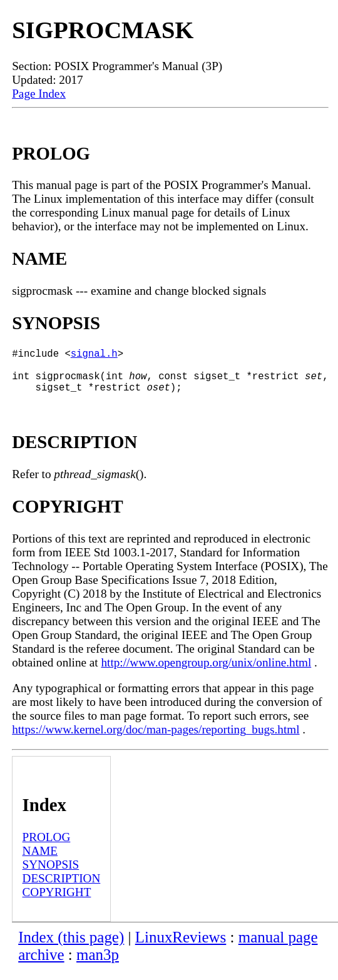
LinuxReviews (181, 947)
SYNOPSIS (51, 875)
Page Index (39, 94)
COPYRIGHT (57, 902)
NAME (40, 861)
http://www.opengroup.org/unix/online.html (206, 672)
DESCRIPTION (62, 888)
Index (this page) (71, 947)
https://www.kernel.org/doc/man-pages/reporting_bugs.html (156, 739)
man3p (98, 965)
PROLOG (47, 847)
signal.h (94, 355)
